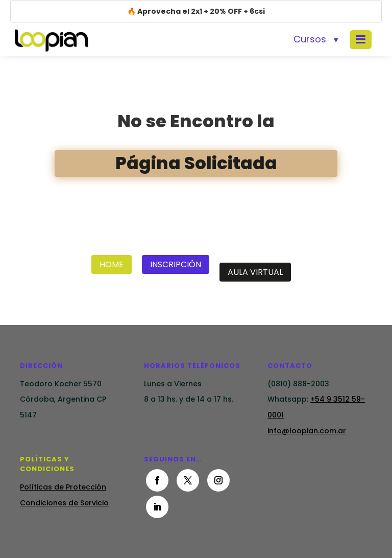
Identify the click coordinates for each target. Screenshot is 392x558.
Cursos (310, 39)
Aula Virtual (255, 272)
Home (112, 264)
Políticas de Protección (63, 487)
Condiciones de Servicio (64, 503)
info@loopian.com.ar (307, 431)
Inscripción (176, 264)
